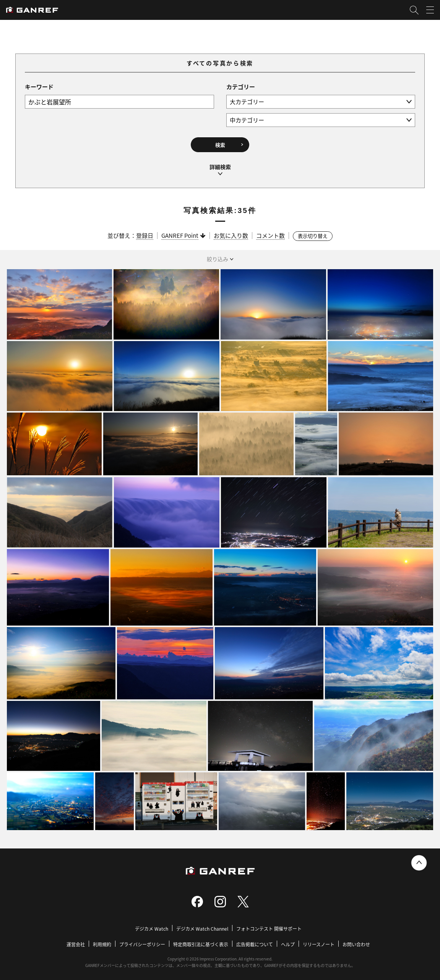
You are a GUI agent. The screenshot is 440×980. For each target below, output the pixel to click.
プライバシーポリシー (142, 941)
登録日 (145, 232)
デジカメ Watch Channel (202, 926)
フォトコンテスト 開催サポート (269, 926)
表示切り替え (313, 233)
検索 (220, 144)
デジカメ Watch (152, 926)
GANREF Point (180, 232)
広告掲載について (255, 941)
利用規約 (102, 941)
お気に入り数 (231, 232)
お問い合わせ (356, 941)
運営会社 (76, 941)
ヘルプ (288, 941)
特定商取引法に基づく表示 (201, 941)
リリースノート (319, 941)
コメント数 (270, 232)
